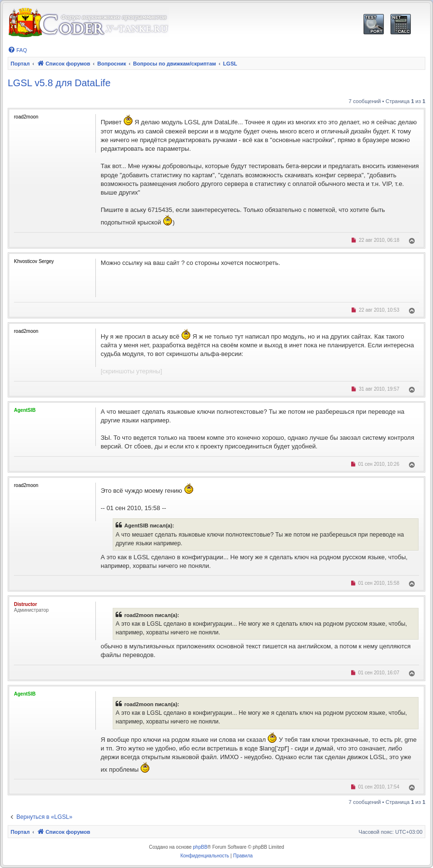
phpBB (200, 847)
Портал (20, 64)
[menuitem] (17, 50)
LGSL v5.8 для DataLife (59, 83)
